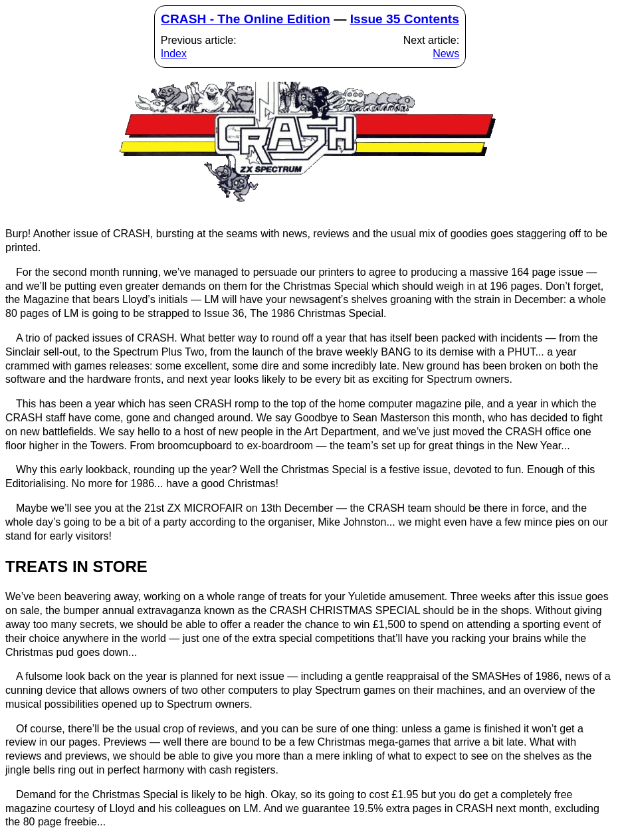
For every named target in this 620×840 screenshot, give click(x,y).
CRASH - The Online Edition (246, 19)
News (446, 53)
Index (174, 53)
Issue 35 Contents (405, 19)
